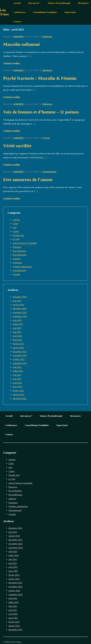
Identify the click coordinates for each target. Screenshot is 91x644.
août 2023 (17, 320)
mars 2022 (17, 387)
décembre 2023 (20, 309)
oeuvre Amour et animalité (25, 243)
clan (15, 228)
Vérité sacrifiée (17, 146)
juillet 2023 (18, 324)
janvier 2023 (18, 348)
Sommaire (17, 263)
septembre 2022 (20, 363)
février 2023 (18, 344)
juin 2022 (17, 375)
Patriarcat (47, 37)
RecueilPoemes (20, 255)
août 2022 (17, 367)
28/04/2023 (18, 37)
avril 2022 (17, 383)
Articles (16, 220)
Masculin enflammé (22, 44)
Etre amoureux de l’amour (28, 180)
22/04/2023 (18, 104)
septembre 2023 (20, 316)
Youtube (17, 274)
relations (17, 259)
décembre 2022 (20, 352)
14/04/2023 (18, 138)
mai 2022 (17, 379)
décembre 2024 (20, 297)
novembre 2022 (20, 355)
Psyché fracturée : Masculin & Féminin (40, 78)
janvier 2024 (18, 305)
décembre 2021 (20, 398)
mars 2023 (17, 340)
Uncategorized (49, 172)
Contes (16, 231)
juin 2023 (17, 328)
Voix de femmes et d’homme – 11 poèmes (41, 112)
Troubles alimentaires (22, 267)
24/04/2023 (18, 70)
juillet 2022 (18, 371)
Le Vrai (46, 138)
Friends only (18, 235)
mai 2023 (17, 332)
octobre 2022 (19, 359)
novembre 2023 (20, 312)
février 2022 (18, 391)
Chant (15, 224)
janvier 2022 (18, 395)
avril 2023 (17, 336)
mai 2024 (17, 301)
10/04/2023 (18, 172)
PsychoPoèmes (19, 251)
